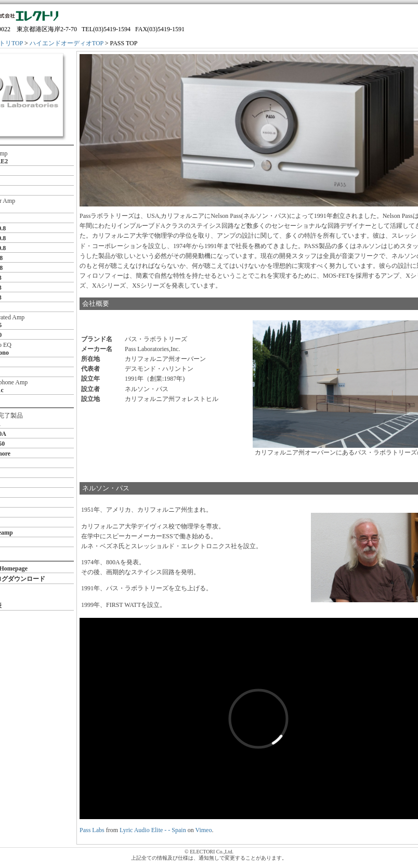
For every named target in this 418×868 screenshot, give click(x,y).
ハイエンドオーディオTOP (67, 43)
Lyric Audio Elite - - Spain (153, 830)
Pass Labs (92, 830)
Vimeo (203, 830)
